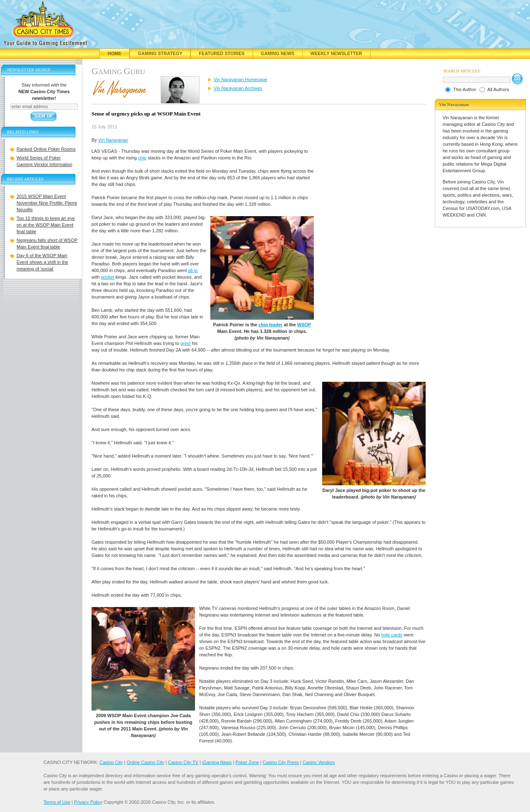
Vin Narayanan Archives (238, 88)
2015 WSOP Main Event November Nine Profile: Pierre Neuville (47, 203)
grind (185, 343)
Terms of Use (57, 802)
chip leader (270, 325)
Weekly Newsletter (336, 53)
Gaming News (278, 53)
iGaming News (217, 762)
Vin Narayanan (113, 140)
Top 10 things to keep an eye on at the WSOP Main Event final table (46, 225)
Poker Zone (247, 762)
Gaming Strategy (160, 53)
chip (142, 158)
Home (114, 53)
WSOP (304, 325)
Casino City (111, 762)
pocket (108, 277)
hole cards (392, 635)
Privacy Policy (88, 802)
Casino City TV (183, 762)
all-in (193, 270)
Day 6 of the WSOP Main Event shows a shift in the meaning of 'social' (42, 262)
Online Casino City (146, 762)
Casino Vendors (319, 762)
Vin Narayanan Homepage (240, 80)
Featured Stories (222, 53)
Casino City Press (281, 762)
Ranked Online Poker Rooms (46, 149)
